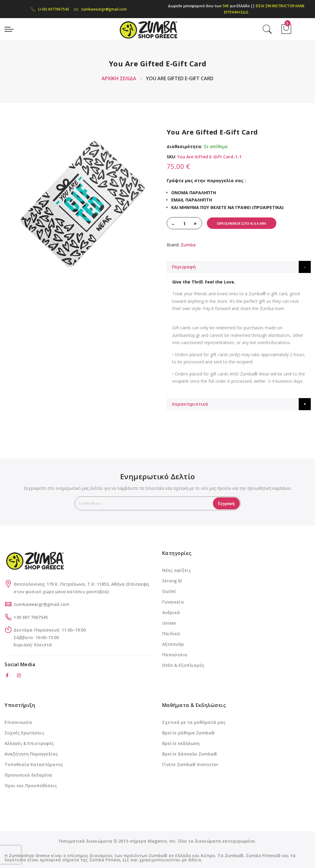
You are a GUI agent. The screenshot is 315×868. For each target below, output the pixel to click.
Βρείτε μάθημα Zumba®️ (188, 733)
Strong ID (172, 581)
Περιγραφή (184, 267)
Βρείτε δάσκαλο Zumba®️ (190, 754)
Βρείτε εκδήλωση (181, 743)
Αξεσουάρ (173, 644)
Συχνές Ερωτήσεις (24, 733)
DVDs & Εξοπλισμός (183, 665)
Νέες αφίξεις (177, 570)
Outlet (169, 591)
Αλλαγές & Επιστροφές (29, 743)
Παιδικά (171, 634)
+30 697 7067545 (31, 617)
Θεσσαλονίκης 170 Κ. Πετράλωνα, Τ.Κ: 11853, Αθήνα (70, 584)
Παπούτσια (175, 655)
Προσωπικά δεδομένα (28, 775)
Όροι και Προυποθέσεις (31, 786)
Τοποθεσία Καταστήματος (34, 764)
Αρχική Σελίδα (119, 78)
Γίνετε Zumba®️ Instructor (190, 764)
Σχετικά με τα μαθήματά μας (194, 722)
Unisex (169, 623)
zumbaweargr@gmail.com (100, 9)
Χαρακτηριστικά (190, 404)
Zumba (188, 245)
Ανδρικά (171, 612)
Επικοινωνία (18, 722)
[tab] (239, 267)
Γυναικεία (173, 602)
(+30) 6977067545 (50, 9)
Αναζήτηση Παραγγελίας (31, 754)
